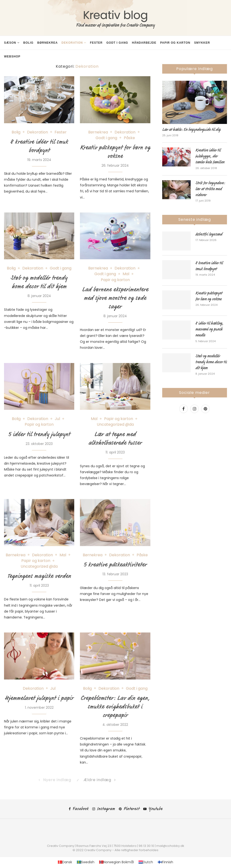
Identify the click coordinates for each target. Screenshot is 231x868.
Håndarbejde (144, 43)
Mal (126, 274)
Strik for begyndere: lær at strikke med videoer (210, 189)
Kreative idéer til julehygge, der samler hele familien (210, 156)
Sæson (10, 43)
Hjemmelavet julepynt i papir (39, 698)
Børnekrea (47, 43)
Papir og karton (175, 43)
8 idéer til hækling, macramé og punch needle (209, 329)
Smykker (202, 43)
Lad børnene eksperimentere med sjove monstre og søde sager (115, 298)
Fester (96, 43)
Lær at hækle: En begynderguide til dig (191, 130)
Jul (57, 419)
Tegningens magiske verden (39, 576)
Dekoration (72, 43)
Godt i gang (117, 43)
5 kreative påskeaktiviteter (115, 565)
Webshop (12, 57)
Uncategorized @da (115, 424)
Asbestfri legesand (209, 234)
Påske (129, 138)
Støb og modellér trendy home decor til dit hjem (211, 362)
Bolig (28, 43)
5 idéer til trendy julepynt (39, 434)
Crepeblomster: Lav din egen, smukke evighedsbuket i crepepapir (115, 707)
